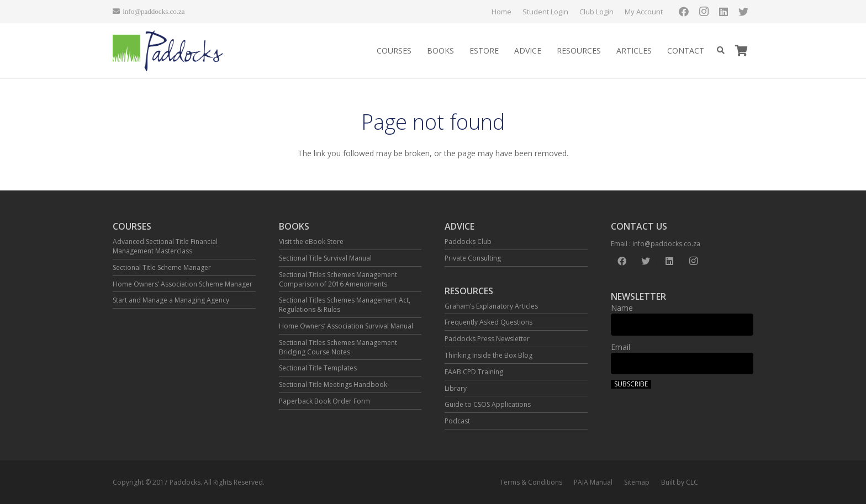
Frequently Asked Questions (489, 322)
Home (501, 12)
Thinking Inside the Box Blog (489, 355)
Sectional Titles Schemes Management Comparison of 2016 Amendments (338, 279)
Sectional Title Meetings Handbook (333, 384)
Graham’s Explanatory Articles (491, 306)
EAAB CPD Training (474, 372)
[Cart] (741, 51)
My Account (644, 12)
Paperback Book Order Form (324, 401)
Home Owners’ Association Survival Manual (346, 326)
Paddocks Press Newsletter (487, 339)
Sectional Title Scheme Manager (162, 267)
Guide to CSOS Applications (488, 404)
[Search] (720, 51)
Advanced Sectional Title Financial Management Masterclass (165, 246)
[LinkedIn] (724, 12)
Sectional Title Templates (318, 368)
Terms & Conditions (531, 482)
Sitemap (637, 482)
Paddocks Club (468, 242)
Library (456, 388)
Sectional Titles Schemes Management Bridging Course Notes (338, 347)
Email (621, 347)
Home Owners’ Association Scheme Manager (183, 284)
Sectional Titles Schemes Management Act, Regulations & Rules (345, 305)
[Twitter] (743, 12)
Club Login (596, 12)
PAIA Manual (593, 482)
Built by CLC (680, 482)
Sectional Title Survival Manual (325, 258)
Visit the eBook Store (311, 242)
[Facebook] (684, 12)
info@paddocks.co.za (666, 244)
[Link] (168, 51)
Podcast (457, 421)
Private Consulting (473, 258)
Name (622, 308)
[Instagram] (704, 12)
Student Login (545, 12)
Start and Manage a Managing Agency (171, 300)
